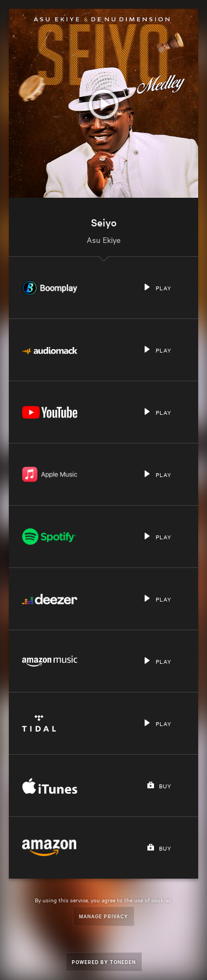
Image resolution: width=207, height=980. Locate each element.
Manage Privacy (104, 916)
